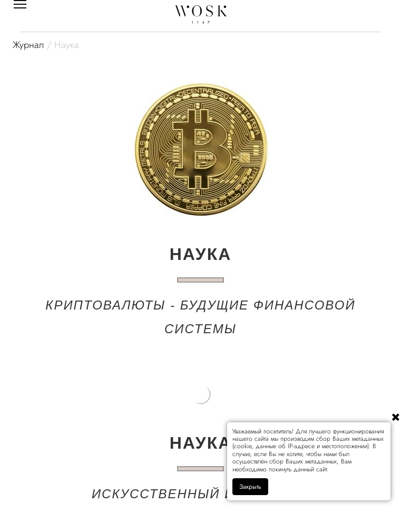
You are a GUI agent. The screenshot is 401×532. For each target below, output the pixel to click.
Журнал (28, 45)
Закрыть (250, 487)
